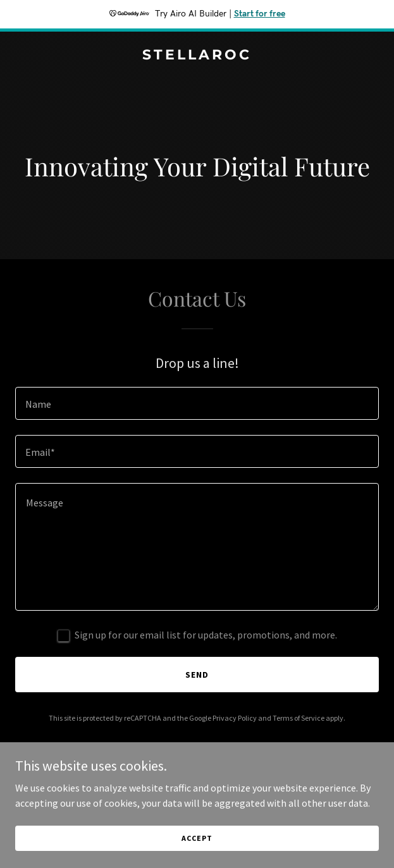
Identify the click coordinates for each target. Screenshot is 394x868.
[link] (197, 56)
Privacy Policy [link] (235, 718)
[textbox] (197, 403)
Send (197, 675)
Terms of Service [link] (299, 718)
